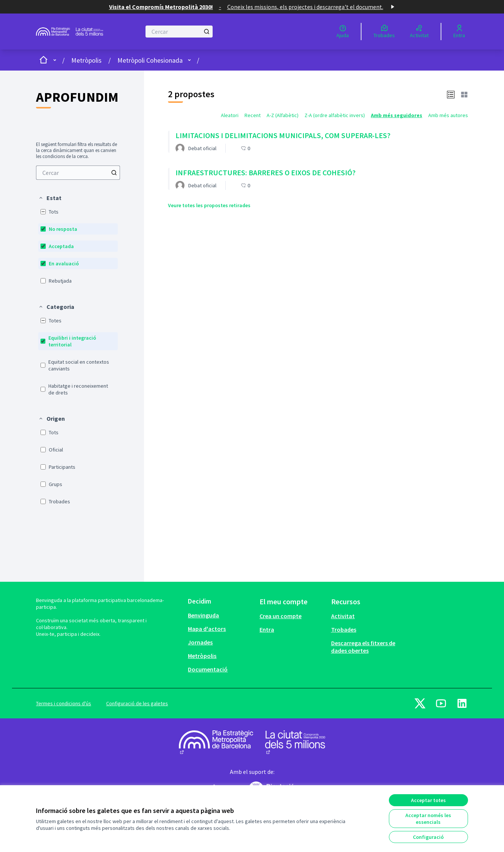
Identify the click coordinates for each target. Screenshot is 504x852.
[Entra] (459, 32)
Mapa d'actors (207, 629)
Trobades (344, 629)
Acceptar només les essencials (428, 819)
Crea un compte (280, 616)
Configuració (428, 837)
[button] (50, 198)
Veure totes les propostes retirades (209, 205)
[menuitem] (78, 173)
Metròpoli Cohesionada (150, 60)
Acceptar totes (428, 800)
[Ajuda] (343, 32)
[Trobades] (384, 32)
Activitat (343, 616)
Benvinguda (203, 615)
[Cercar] (179, 32)
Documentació (208, 669)
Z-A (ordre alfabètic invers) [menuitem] (335, 115)
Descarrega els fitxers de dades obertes (363, 647)
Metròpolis (86, 60)
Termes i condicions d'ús (64, 703)
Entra (267, 629)
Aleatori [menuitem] (230, 115)
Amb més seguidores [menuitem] (397, 115)
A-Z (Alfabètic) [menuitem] (283, 115)
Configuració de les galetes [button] (137, 703)
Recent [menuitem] (253, 115)
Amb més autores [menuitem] (448, 115)
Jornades (200, 642)
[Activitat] (419, 32)
